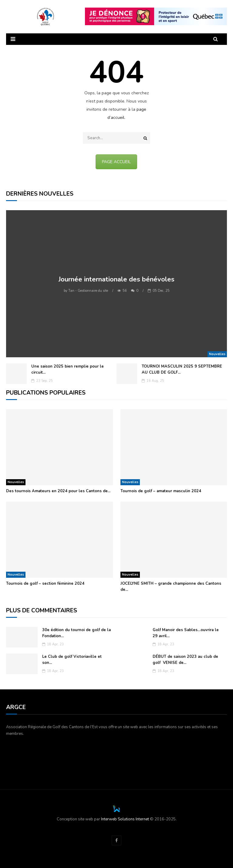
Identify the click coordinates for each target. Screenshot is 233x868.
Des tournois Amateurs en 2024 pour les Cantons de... (58, 491)
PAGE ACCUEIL (116, 162)
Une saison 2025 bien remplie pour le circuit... (68, 369)
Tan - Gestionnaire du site (86, 291)
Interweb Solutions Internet (125, 819)
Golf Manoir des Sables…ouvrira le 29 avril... (186, 633)
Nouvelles (217, 354)
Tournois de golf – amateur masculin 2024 (161, 491)
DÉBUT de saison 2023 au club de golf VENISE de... (185, 660)
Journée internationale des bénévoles (116, 279)
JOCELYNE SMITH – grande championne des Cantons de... (171, 587)
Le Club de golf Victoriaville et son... (72, 660)
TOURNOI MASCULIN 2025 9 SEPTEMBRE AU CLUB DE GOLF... (182, 369)
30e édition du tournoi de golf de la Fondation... (76, 633)
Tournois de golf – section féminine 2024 (45, 584)
